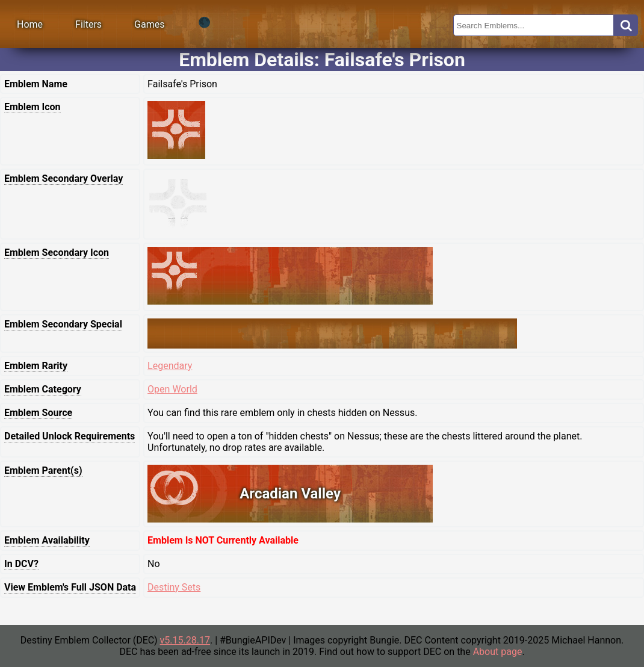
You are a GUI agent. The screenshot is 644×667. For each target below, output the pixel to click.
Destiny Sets (174, 587)
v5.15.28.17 (185, 640)
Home (30, 24)
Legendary (170, 366)
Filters (88, 24)
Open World (172, 389)
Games (149, 24)
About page (498, 652)
